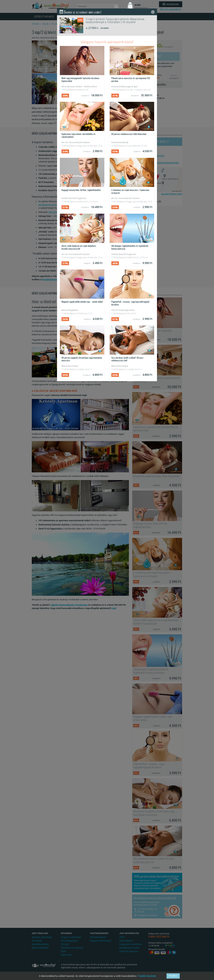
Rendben (173, 976)
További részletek (147, 976)
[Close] (153, 12)
